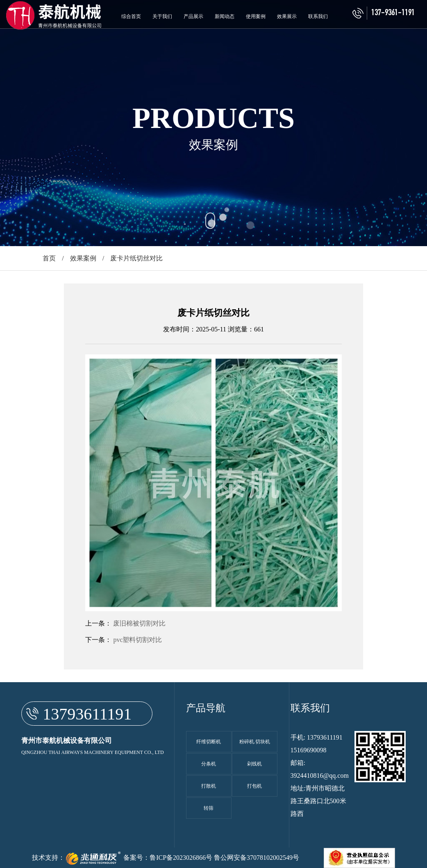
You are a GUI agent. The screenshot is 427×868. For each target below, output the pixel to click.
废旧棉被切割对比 (139, 623)
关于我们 (162, 16)
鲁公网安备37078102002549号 (257, 858)
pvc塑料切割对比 (137, 640)
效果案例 (83, 258)
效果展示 (287, 16)
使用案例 (256, 16)
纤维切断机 (209, 742)
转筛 (209, 808)
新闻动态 (225, 16)
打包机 (254, 786)
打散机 (209, 786)
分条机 (209, 764)
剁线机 (254, 764)
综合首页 (131, 16)
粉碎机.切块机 (255, 742)
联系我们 (318, 16)
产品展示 (193, 16)
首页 (49, 258)
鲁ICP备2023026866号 (181, 858)
